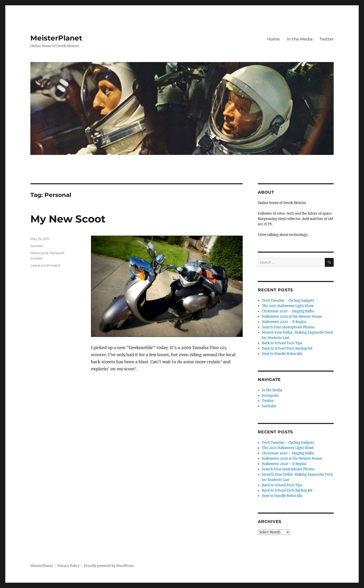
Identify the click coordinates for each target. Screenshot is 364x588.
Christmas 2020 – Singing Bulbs (288, 311)
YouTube (269, 406)
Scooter (37, 258)
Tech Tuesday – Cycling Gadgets (288, 301)
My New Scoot (68, 219)
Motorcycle (39, 253)
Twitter (327, 39)
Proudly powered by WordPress (109, 566)
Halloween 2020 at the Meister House (292, 317)
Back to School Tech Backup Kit (287, 348)
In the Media (300, 39)
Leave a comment (45, 265)
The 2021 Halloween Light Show (288, 306)
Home (274, 39)
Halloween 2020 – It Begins (284, 322)
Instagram (270, 396)
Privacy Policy (68, 566)
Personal (57, 253)
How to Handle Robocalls (282, 354)
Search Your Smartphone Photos (288, 327)
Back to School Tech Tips (282, 343)
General (37, 246)
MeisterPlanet (56, 38)
